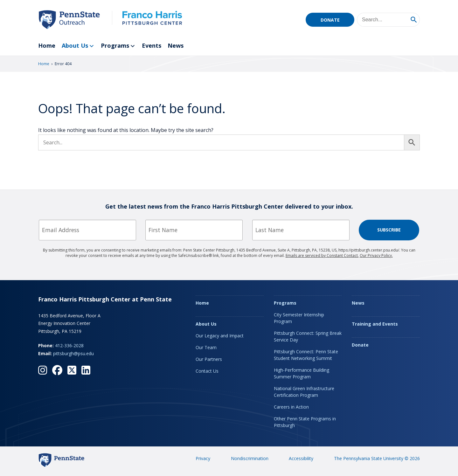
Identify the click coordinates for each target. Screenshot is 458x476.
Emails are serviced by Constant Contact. (322, 255)
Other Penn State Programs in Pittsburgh (305, 422)
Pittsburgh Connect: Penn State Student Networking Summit (306, 355)
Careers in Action (291, 407)
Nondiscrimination (250, 458)
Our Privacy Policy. (376, 255)
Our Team (206, 347)
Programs (118, 46)
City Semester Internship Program (299, 318)
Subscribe (389, 230)
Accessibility (301, 458)
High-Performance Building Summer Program (302, 373)
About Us (78, 46)
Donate (330, 20)
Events (152, 45)
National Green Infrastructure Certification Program (304, 392)
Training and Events (375, 324)
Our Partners (209, 359)
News (176, 45)
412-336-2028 (69, 345)
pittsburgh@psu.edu (73, 353)
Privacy (203, 458)
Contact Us (207, 371)
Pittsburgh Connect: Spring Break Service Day (308, 336)
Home (47, 45)
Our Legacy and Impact (220, 336)
